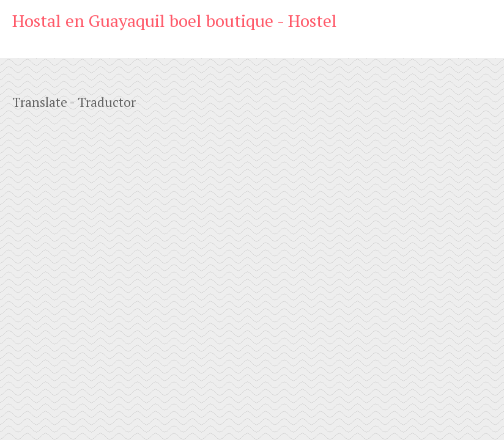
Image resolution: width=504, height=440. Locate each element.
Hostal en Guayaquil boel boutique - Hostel (175, 20)
